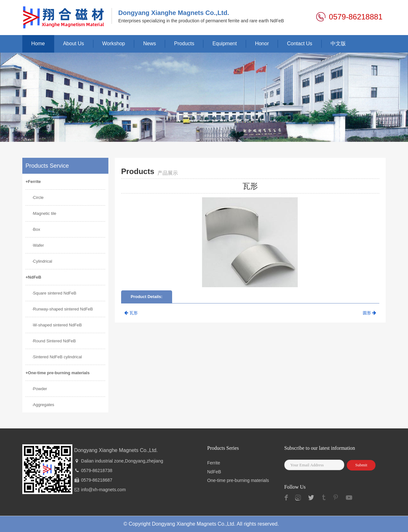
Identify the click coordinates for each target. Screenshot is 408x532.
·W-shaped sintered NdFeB (57, 325)
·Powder (40, 389)
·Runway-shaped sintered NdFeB (62, 309)
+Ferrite (33, 182)
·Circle (38, 197)
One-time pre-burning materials (238, 480)
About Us (74, 44)
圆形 (369, 313)
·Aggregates (43, 405)
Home (38, 44)
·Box (36, 229)
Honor (262, 44)
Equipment (225, 44)
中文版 (338, 44)
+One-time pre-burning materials (58, 373)
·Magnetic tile (44, 213)
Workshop (114, 44)
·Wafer (38, 245)
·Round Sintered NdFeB (54, 341)
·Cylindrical (42, 261)
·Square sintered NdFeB (54, 293)
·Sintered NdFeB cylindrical (57, 357)
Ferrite (214, 463)
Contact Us (299, 44)
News (149, 44)
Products (184, 44)
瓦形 (131, 313)
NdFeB (214, 472)
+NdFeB (33, 277)
